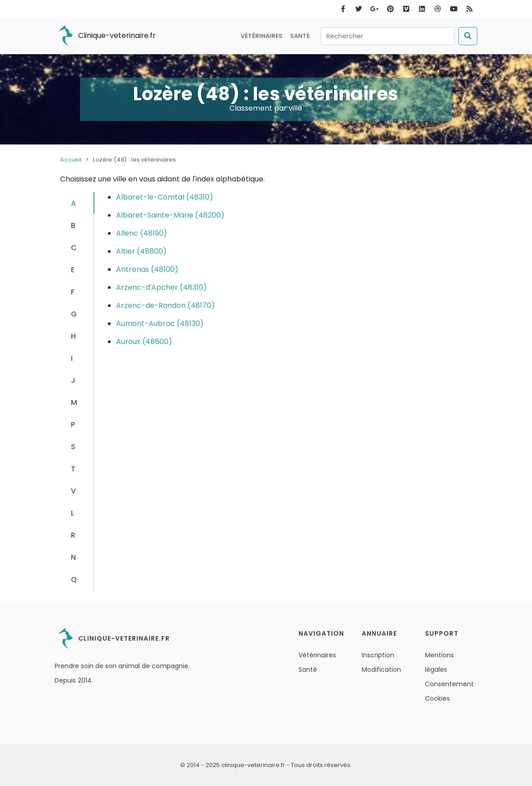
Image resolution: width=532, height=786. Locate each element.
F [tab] (73, 292)
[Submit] (468, 36)
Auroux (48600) (144, 342)
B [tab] (73, 226)
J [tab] (73, 380)
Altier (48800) (141, 251)
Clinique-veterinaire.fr (105, 36)
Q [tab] (74, 579)
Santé (300, 36)
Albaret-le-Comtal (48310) (165, 197)
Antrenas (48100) (147, 269)
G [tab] (74, 314)
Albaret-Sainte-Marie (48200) (170, 215)
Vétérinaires (262, 36)
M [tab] (74, 402)
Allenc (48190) (142, 233)
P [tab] (73, 425)
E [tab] (73, 270)
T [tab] (73, 469)
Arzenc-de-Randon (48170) (166, 305)
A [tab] (73, 203)
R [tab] (73, 535)
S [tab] (73, 447)
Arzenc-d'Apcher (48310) (161, 287)
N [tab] (73, 557)
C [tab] (74, 248)
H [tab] (73, 336)
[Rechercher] (388, 36)
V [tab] (73, 491)
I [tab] (72, 358)
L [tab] (72, 513)
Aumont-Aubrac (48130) (160, 323)
